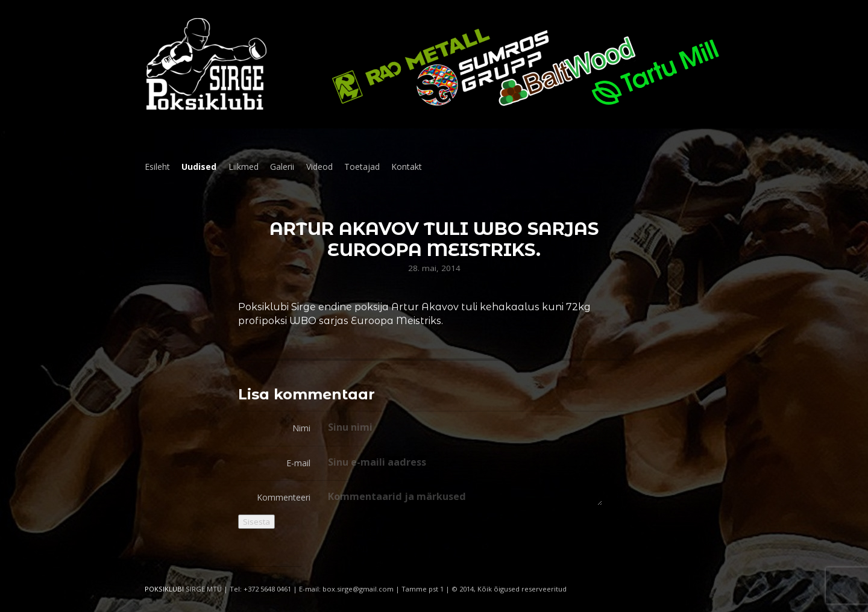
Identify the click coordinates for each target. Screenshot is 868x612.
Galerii (282, 167)
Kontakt (407, 167)
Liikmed (244, 167)
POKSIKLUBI (164, 589)
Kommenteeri (284, 497)
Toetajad (362, 167)
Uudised (199, 167)
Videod (319, 167)
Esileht (157, 167)
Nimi (301, 428)
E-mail (298, 463)
